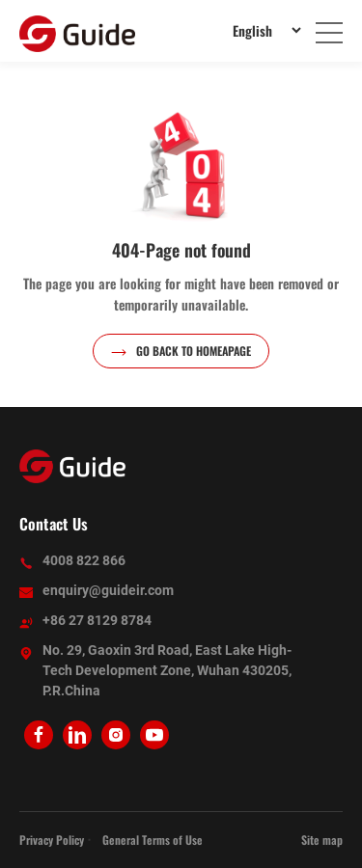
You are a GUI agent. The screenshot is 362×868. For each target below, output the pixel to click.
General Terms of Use (153, 840)
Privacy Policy (52, 840)
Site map (322, 840)
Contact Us (54, 524)
